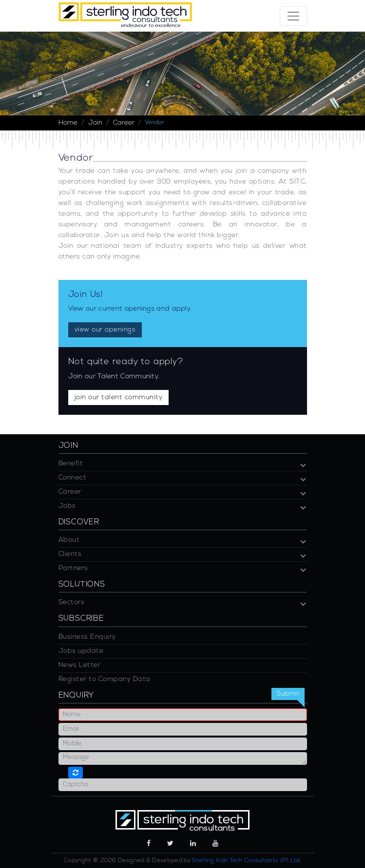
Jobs (67, 506)
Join (95, 123)
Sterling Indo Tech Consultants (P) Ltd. (247, 861)
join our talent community (119, 397)
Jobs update (81, 651)
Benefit (71, 464)
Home (68, 123)
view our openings (105, 330)
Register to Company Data (105, 679)
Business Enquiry (87, 637)
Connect (73, 478)
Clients (70, 554)
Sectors (72, 602)
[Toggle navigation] (293, 16)
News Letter (80, 665)
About (69, 540)
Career (124, 123)
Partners (73, 568)
